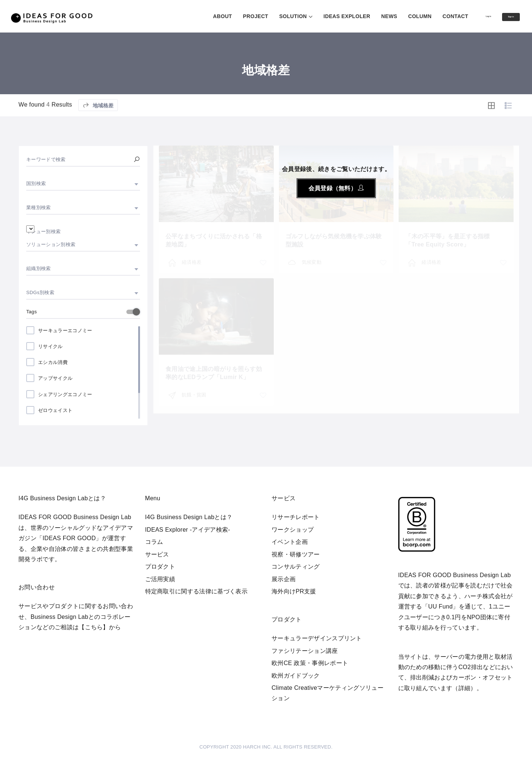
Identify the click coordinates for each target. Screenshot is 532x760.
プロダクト (160, 567)
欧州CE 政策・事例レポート (310, 663)
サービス (157, 554)
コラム (154, 542)
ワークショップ (293, 530)
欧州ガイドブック (296, 676)
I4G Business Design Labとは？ (189, 517)
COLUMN (391, 16)
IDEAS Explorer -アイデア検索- (188, 530)
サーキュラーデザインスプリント (317, 638)
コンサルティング (296, 567)
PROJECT (227, 16)
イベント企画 (290, 542)
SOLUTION (265, 16)
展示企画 (284, 579)
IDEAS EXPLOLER (319, 16)
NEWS (361, 16)
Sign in (504, 17)
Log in (467, 16)
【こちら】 (94, 627)
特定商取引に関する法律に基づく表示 (196, 591)
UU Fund (440, 606)
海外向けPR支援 (294, 591)
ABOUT (194, 16)
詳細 (465, 688)
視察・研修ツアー (296, 554)
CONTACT (427, 16)
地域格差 (98, 122)
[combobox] (83, 184)
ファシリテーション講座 (305, 651)
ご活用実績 (160, 579)
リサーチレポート (296, 517)
